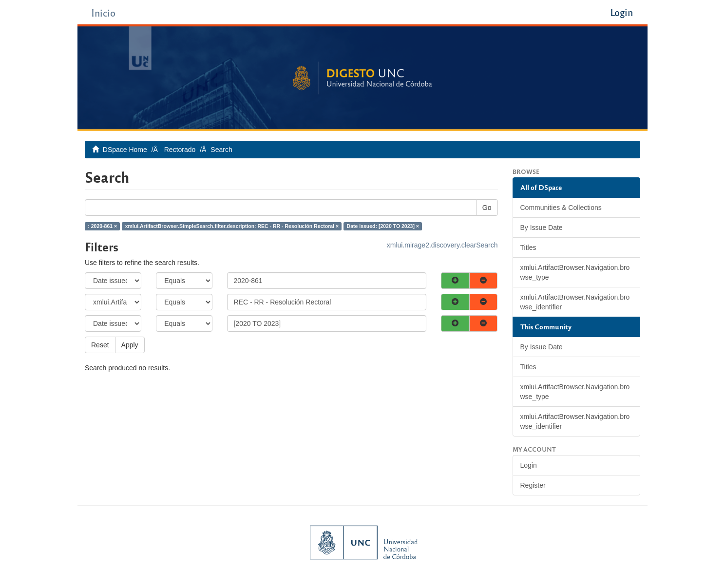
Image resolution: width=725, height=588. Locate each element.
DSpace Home (125, 150)
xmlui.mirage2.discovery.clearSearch (442, 245)
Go (487, 208)
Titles (528, 247)
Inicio (103, 12)
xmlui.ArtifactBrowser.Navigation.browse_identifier (575, 302)
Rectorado (180, 150)
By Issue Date (542, 228)
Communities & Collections (561, 208)
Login (529, 465)
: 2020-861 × (102, 226)
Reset (100, 345)
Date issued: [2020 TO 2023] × (383, 226)
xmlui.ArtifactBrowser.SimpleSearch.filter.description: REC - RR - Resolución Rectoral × (232, 226)
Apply (130, 345)
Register (533, 485)
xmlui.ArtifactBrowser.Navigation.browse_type (575, 272)
